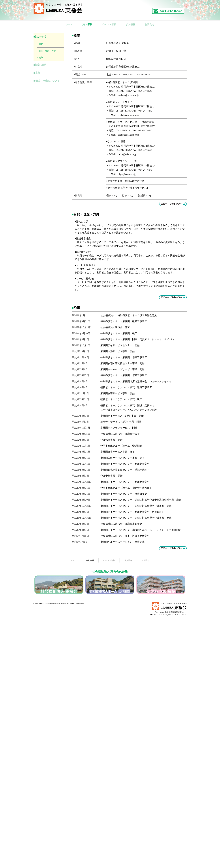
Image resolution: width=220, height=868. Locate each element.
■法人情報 (40, 37)
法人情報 (87, 24)
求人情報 (130, 24)
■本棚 (37, 73)
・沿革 (40, 58)
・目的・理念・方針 (46, 51)
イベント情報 (109, 24)
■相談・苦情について (47, 81)
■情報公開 (40, 65)
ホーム (69, 24)
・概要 (40, 44)
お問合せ (150, 24)
